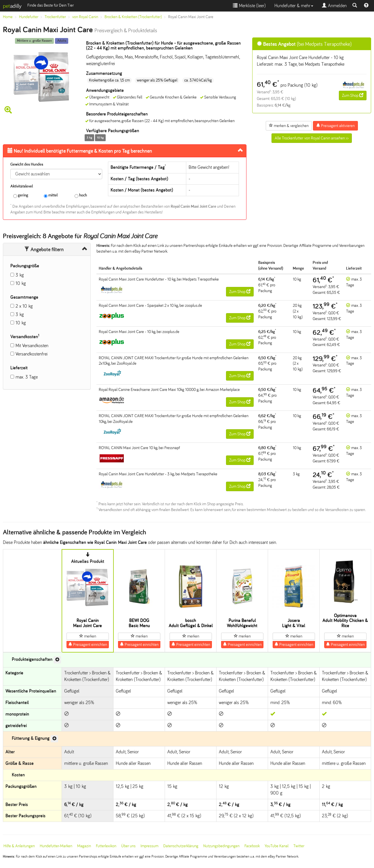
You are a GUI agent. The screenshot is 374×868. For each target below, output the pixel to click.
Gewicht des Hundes (27, 164)
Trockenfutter (55, 17)
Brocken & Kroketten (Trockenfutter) (133, 17)
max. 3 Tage (27, 377)
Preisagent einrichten (88, 644)
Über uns (128, 846)
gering (21, 195)
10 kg (21, 283)
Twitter (299, 846)
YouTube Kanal (277, 846)
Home (8, 17)
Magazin (84, 846)
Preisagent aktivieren (335, 126)
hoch (81, 195)
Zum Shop (353, 95)
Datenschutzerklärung (181, 846)
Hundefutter (29, 17)
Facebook (252, 846)
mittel (51, 195)
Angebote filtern (44, 249)
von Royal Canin (85, 17)
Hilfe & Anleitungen (19, 846)
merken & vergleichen (289, 126)
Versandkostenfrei (32, 354)
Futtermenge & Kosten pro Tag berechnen (80, 151)
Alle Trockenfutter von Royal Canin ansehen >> (312, 138)
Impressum (149, 846)
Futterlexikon (106, 846)
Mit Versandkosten (32, 346)
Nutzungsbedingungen (221, 846)
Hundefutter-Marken (56, 846)
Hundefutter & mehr (294, 6)
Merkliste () (249, 6)
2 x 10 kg (24, 306)
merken (88, 636)
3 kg (20, 275)
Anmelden (334, 6)
